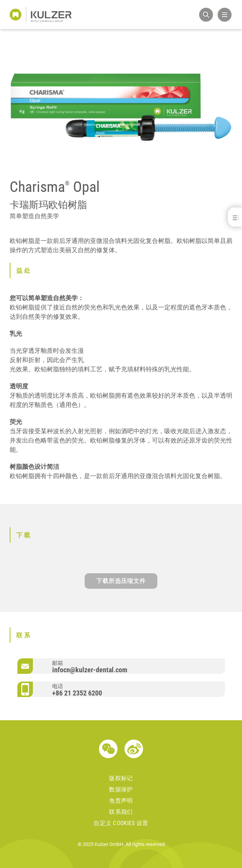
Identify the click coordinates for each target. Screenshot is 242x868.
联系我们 (121, 812)
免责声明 (121, 801)
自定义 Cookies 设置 (121, 823)
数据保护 (121, 789)
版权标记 (121, 778)
